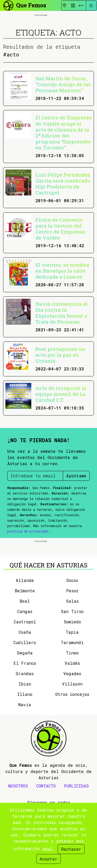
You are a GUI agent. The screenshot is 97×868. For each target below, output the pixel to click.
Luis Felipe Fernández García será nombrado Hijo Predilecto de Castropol (63, 184)
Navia (25, 705)
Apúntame (76, 476)
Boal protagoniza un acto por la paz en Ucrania (60, 355)
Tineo (72, 653)
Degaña (25, 653)
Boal (25, 601)
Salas (72, 601)
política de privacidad (27, 531)
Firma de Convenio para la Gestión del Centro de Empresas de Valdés (60, 229)
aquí (47, 848)
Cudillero (25, 642)
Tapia (72, 632)
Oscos (72, 580)
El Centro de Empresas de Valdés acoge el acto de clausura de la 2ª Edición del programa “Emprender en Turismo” (64, 132)
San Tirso (72, 611)
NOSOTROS (18, 786)
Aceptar (48, 859)
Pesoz (72, 591)
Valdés (72, 663)
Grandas (25, 673)
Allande (25, 580)
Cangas (25, 611)
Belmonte (25, 591)
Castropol (25, 622)
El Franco (25, 663)
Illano (25, 694)
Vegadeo (72, 673)
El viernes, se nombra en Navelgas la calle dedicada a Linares (62, 271)
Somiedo (72, 622)
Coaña (25, 632)
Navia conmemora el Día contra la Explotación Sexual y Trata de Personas (62, 313)
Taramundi (72, 642)
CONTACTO (46, 786)
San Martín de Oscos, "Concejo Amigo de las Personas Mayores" (63, 84)
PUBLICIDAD (76, 786)
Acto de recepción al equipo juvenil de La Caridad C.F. (61, 394)
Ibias (25, 684)
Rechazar (71, 849)
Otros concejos (72, 694)
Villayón (72, 684)
